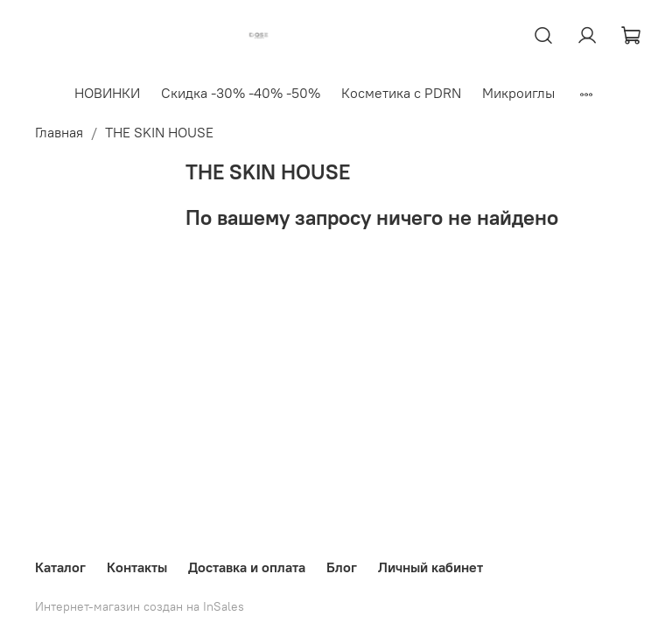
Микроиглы (518, 93)
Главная (59, 132)
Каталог (60, 567)
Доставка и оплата (247, 567)
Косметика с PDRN (401, 93)
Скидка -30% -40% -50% (241, 93)
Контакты (137, 567)
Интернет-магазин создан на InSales (140, 606)
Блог (342, 567)
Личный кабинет (430, 567)
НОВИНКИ (107, 93)
